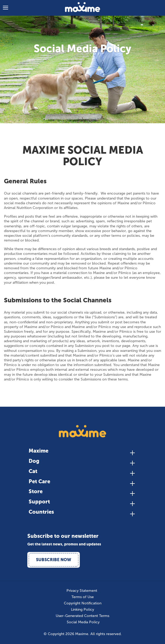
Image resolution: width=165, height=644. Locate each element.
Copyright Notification (83, 603)
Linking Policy (82, 610)
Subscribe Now (54, 560)
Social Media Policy (83, 622)
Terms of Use (83, 597)
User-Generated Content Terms (82, 616)
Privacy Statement (82, 591)
